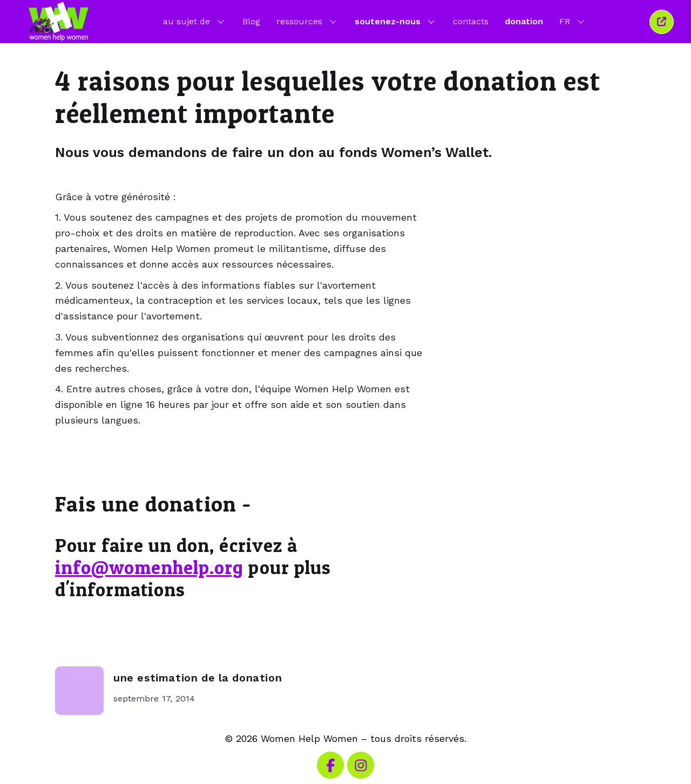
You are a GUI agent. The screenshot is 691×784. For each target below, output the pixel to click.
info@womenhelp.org (149, 567)
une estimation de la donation (198, 678)
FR (573, 21)
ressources (307, 21)
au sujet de (195, 21)
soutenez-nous (396, 21)
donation (524, 21)
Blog (251, 21)
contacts (471, 21)
